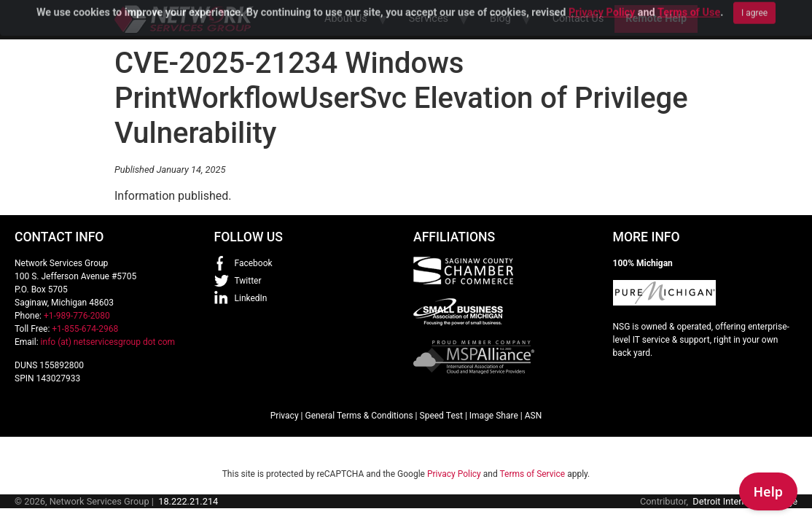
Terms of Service (532, 474)
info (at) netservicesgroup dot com (108, 342)
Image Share (494, 416)
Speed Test (441, 416)
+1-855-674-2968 (85, 329)
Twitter (248, 281)
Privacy (285, 416)
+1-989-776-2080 (77, 316)
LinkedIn (251, 298)
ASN (534, 416)
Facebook (254, 263)
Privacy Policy (454, 474)
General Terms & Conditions (359, 416)
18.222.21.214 (188, 501)
